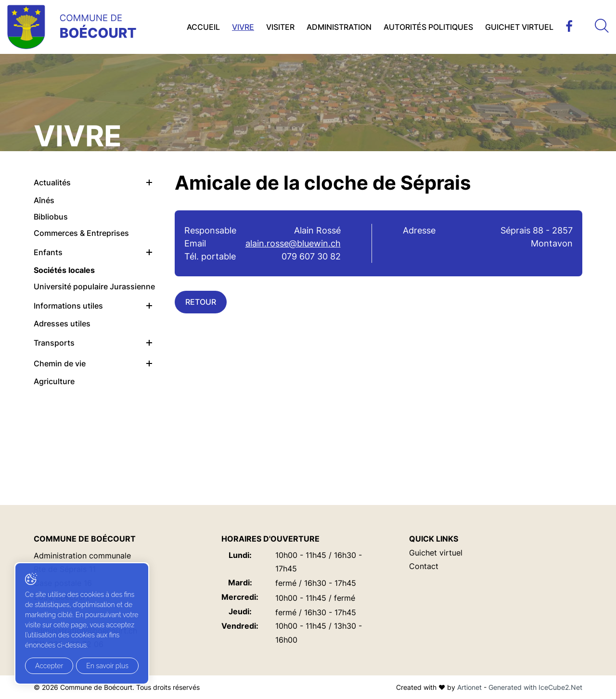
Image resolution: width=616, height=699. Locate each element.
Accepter (49, 666)
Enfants (48, 252)
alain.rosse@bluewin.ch (293, 243)
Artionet (469, 687)
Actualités (52, 182)
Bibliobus (51, 217)
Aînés (44, 200)
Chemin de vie (60, 363)
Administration (339, 27)
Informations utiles (68, 306)
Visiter (280, 27)
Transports (54, 343)
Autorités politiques (428, 27)
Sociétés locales (64, 270)
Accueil (203, 27)
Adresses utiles (62, 324)
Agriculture (54, 381)
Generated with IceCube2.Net (535, 687)
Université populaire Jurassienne (94, 286)
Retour (201, 302)
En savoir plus (107, 666)
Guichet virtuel (519, 27)
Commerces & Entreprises (81, 233)
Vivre (243, 27)
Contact (424, 566)
